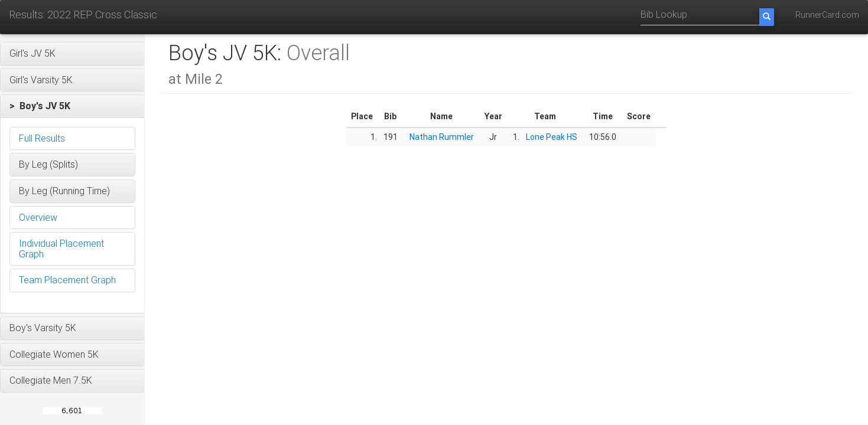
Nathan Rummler (442, 137)
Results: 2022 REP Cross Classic (83, 14)
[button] (72, 54)
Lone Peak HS (552, 137)
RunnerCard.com (827, 15)
